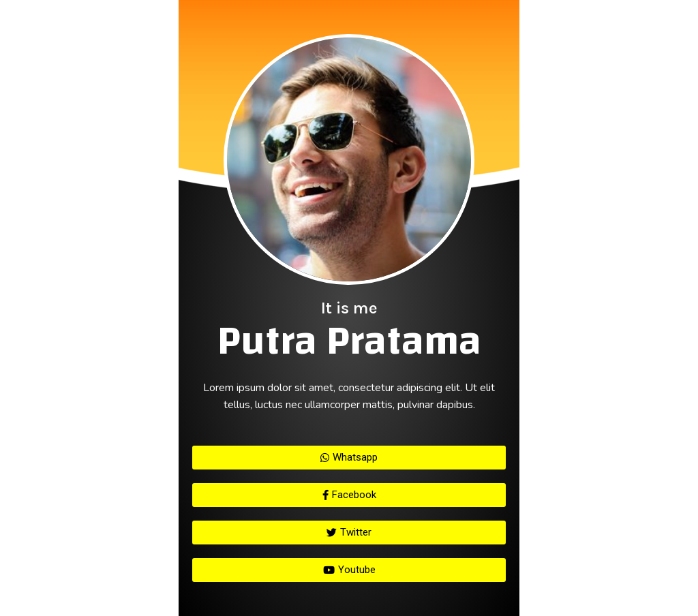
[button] (349, 458)
